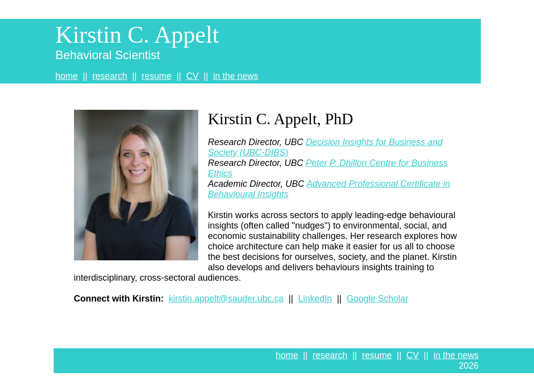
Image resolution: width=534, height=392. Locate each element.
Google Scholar (378, 299)
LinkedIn (315, 299)
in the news (236, 76)
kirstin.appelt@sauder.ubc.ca (226, 299)
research (110, 76)
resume (156, 76)
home (67, 76)
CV (192, 76)
